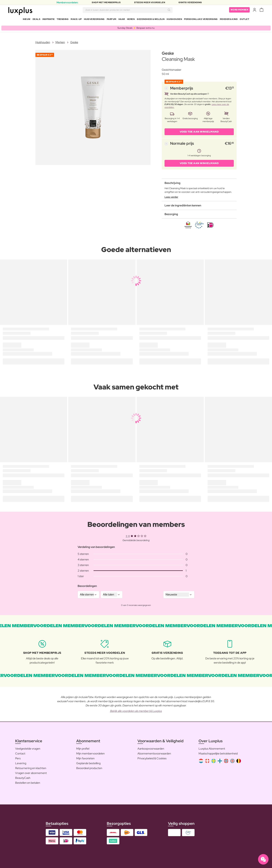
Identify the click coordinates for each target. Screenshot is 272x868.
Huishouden (174, 20)
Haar (122, 20)
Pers (18, 757)
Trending (63, 20)
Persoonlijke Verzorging (201, 20)
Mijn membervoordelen (90, 752)
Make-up (76, 20)
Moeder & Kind (229, 20)
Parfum (112, 20)
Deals (37, 20)
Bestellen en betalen (28, 781)
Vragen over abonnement (31, 772)
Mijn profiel (83, 747)
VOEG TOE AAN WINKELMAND (199, 130)
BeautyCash (23, 776)
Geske (74, 41)
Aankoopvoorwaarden (151, 747)
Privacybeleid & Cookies (152, 757)
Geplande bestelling (88, 762)
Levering (21, 762)
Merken (60, 41)
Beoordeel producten (89, 767)
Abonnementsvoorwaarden (154, 752)
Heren (131, 20)
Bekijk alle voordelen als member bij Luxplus (136, 710)
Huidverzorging (94, 20)
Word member (239, 10)
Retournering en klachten (31, 767)
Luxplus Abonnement (212, 747)
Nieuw (27, 20)
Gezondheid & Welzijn (151, 20)
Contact (20, 752)
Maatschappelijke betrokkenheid (218, 752)
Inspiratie (49, 20)
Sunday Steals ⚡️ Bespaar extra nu (136, 26)
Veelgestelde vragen (28, 747)
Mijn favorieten (85, 757)
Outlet (244, 20)
